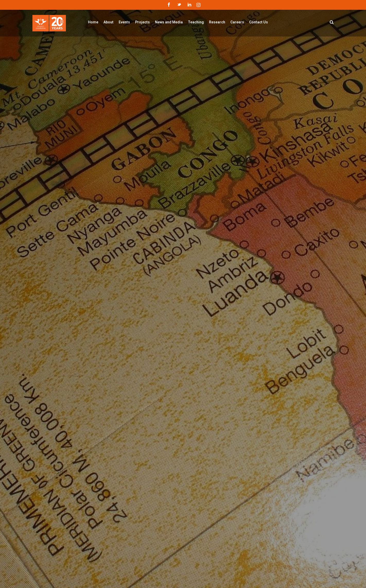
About (108, 22)
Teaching (196, 22)
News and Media (169, 22)
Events (124, 22)
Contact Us (259, 22)
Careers (237, 22)
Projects (142, 22)
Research (217, 22)
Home (93, 22)
